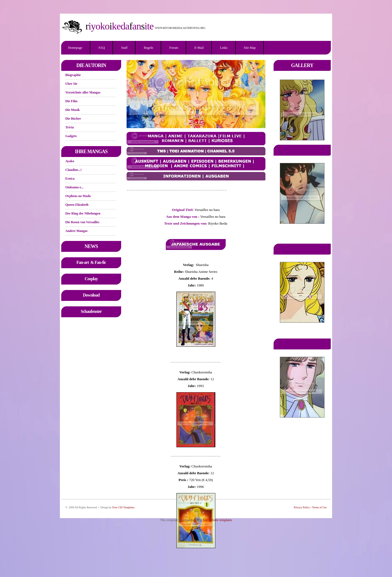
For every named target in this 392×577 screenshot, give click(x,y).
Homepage (75, 48)
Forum (174, 48)
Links (224, 48)
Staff (124, 48)
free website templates (217, 520)
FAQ (102, 48)
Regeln (148, 48)
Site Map (250, 48)
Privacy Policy (302, 507)
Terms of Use (319, 507)
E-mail (199, 48)
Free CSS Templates (123, 507)
